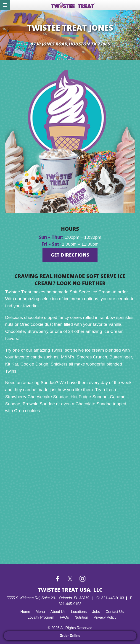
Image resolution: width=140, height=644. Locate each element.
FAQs (64, 617)
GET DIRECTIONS (70, 255)
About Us (58, 612)
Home (25, 612)
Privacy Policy (105, 617)
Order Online (70, 636)
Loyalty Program (41, 617)
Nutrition (81, 617)
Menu (40, 612)
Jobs (96, 612)
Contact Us (115, 612)
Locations (79, 612)
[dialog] (5, 5)
